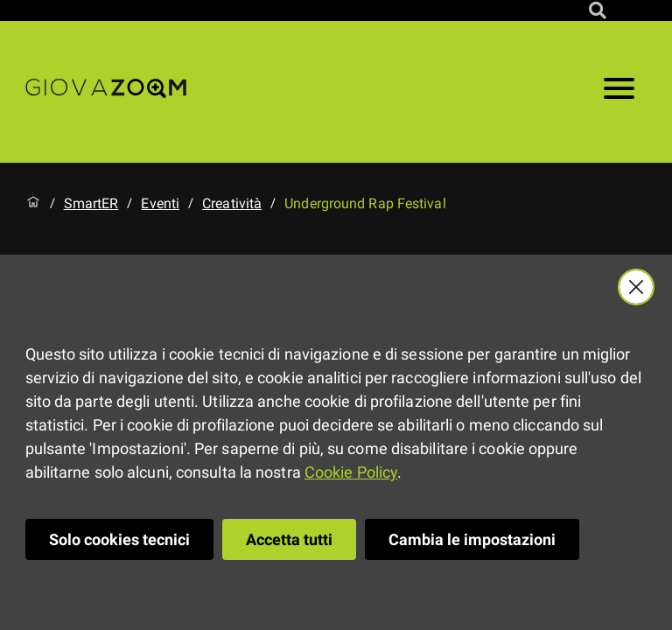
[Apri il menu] (619, 92)
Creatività (232, 204)
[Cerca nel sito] (598, 10)
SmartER (91, 204)
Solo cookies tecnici (119, 539)
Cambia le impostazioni (472, 539)
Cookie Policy (351, 472)
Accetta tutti (289, 539)
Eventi (160, 204)
